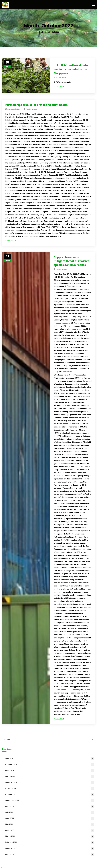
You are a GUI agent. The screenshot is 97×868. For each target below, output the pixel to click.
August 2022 (49, 806)
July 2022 (49, 812)
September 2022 (49, 800)
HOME (41, 32)
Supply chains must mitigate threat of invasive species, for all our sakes (71, 261)
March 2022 (49, 836)
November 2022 (49, 788)
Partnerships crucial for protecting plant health (37, 105)
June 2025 (49, 758)
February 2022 (49, 842)
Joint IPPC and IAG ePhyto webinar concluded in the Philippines (71, 69)
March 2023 (49, 776)
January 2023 (49, 782)
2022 (48, 32)
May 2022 (49, 824)
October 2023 (49, 764)
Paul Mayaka (61, 77)
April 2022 (49, 830)
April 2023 (49, 770)
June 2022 (49, 818)
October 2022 (49, 794)
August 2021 (49, 854)
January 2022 (49, 848)
